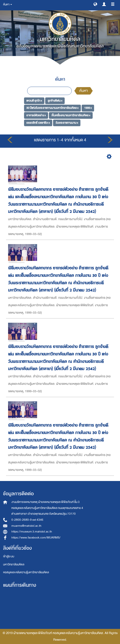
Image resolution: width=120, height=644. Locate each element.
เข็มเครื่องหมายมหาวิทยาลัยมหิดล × (71, 115)
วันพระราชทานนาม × (67, 123)
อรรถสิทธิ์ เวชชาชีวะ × (38, 123)
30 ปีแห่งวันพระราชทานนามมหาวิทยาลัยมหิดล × (52, 108)
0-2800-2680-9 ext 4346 (27, 520)
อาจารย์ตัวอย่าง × (36, 115)
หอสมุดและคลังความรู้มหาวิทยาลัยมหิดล (26, 572)
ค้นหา (84, 91)
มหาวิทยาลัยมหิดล (14, 564)
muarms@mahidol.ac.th (26, 526)
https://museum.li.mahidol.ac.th (32, 532)
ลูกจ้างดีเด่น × (55, 100)
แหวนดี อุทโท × (34, 100)
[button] (95, 4)
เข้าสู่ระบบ (9, 556)
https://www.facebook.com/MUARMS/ (36, 538)
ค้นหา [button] (8, 4)
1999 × (88, 108)
